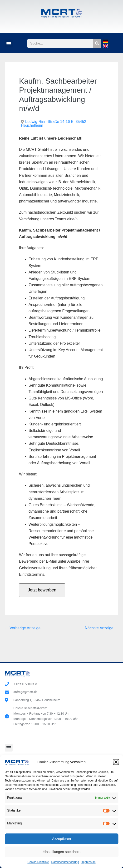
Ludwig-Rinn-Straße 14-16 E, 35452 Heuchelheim (54, 124)
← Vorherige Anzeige (23, 628)
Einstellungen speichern (61, 852)
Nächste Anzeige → (101, 628)
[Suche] (97, 43)
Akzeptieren (61, 839)
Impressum (88, 862)
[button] (116, 762)
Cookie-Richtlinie (38, 862)
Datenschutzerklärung (65, 862)
